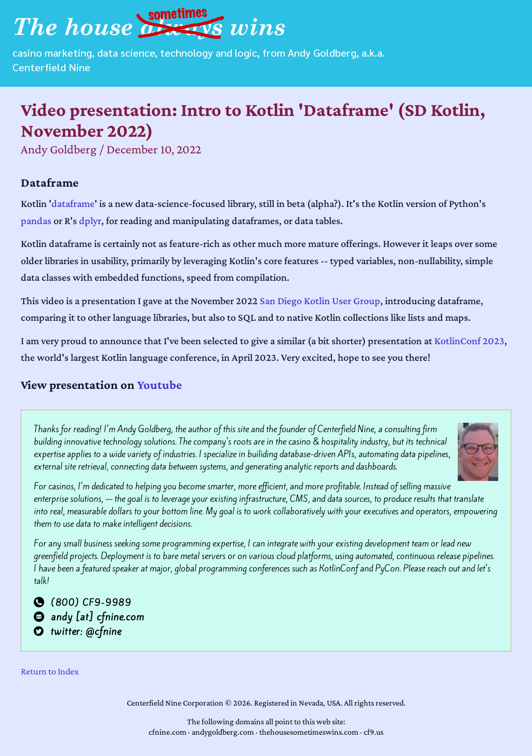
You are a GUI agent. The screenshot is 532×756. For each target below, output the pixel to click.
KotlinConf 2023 (469, 341)
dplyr (90, 220)
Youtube (159, 384)
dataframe (73, 203)
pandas (36, 220)
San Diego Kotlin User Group (320, 301)
